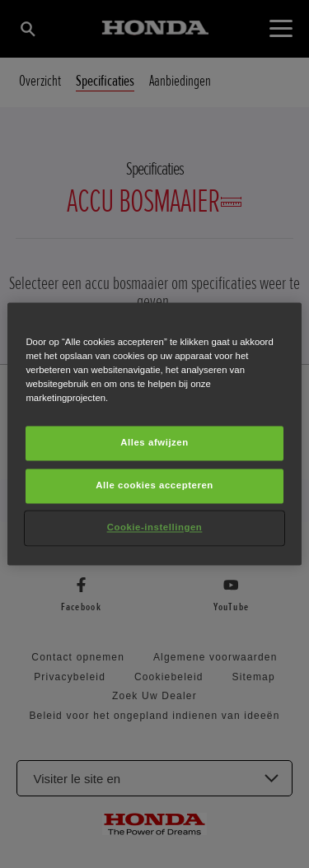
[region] (154, 434)
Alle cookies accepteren (154, 486)
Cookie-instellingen (155, 528)
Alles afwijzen (154, 443)
